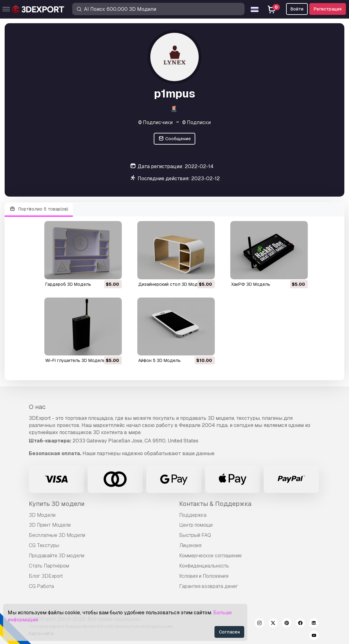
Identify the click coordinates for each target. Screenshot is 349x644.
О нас (37, 407)
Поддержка (193, 515)
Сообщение (174, 139)
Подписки (197, 122)
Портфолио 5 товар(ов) (39, 209)
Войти (297, 9)
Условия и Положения (204, 576)
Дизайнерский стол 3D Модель (172, 284)
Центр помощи (196, 525)
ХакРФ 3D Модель (251, 284)
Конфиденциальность (204, 566)
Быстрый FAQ (195, 535)
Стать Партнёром (49, 566)
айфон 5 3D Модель (159, 360)
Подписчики (155, 122)
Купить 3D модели (57, 504)
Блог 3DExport (46, 576)
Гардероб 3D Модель (68, 284)
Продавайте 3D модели (57, 556)
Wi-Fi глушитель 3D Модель (75, 360)
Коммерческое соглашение (210, 556)
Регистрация (328, 9)
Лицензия (190, 545)
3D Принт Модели (50, 525)
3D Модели (42, 515)
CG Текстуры (44, 545)
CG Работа (41, 586)
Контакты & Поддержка (215, 504)
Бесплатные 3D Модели (57, 535)
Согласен (229, 632)
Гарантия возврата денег (209, 586)
